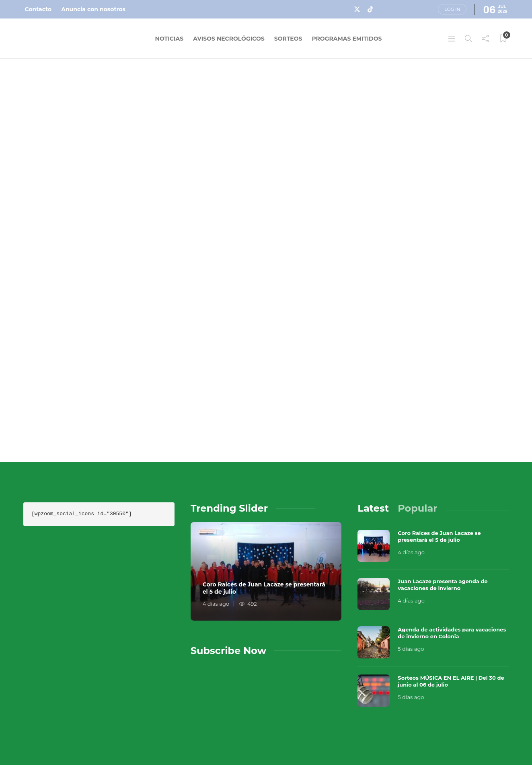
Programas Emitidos (347, 39)
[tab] (373, 441)
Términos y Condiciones (460, 725)
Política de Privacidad (350, 741)
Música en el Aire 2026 (419, 712)
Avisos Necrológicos (229, 39)
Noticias (169, 39)
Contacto (38, 9)
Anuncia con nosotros (93, 9)
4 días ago (216, 537)
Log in (452, 9)
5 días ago (411, 582)
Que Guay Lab (492, 712)
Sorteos (288, 39)
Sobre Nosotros (340, 725)
